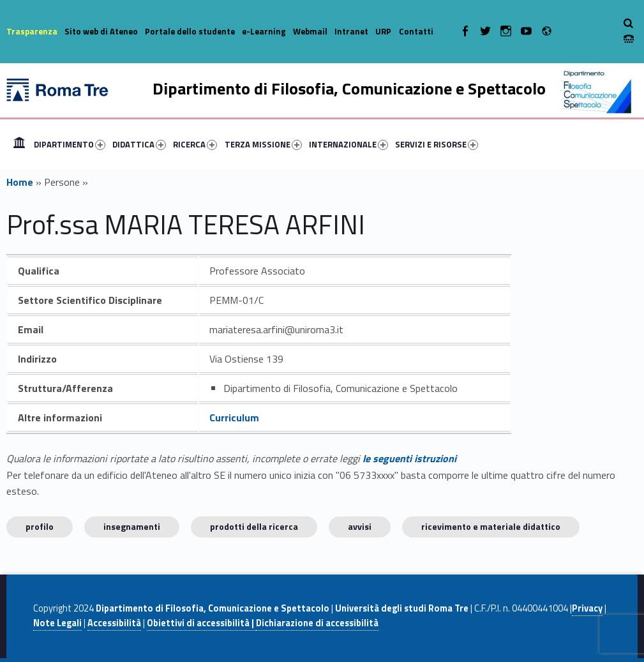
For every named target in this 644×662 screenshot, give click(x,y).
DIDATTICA (139, 144)
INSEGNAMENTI (132, 526)
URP (383, 31)
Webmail (310, 31)
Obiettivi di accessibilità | (201, 623)
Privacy (587, 608)
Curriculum (234, 418)
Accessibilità (114, 623)
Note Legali (57, 623)
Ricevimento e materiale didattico (491, 526)
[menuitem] (19, 144)
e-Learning (264, 31)
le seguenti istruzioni (409, 458)
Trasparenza (32, 31)
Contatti (416, 31)
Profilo (40, 526)
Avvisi (360, 526)
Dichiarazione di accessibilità (317, 623)
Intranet (351, 31)
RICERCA (195, 144)
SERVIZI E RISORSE (437, 144)
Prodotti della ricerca (254, 526)
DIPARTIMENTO (70, 144)
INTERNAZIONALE (348, 144)
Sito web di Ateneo (101, 31)
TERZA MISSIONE (263, 144)
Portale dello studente (190, 31)
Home (19, 144)
